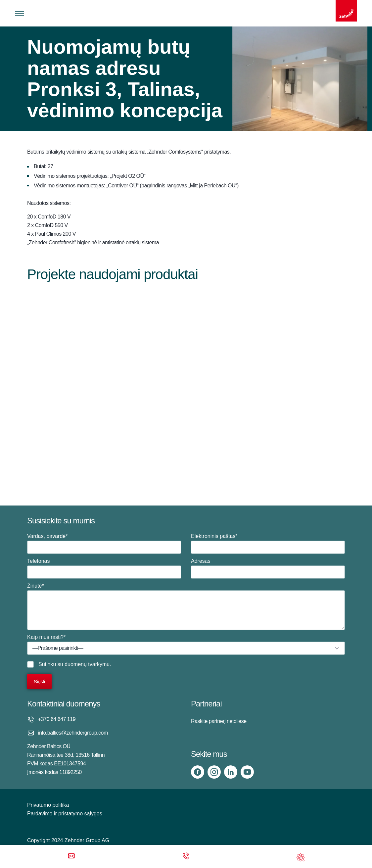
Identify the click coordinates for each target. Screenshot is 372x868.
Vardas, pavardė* (104, 544)
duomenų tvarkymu (87, 664)
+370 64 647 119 (57, 719)
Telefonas (104, 568)
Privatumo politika (48, 805)
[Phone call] (186, 857)
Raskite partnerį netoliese (219, 721)
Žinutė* (186, 606)
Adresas (268, 568)
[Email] (71, 857)
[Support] (301, 857)
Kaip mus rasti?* (186, 645)
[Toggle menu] (20, 13)
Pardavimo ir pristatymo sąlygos (65, 814)
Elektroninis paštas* (268, 544)
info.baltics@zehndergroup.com (73, 733)
